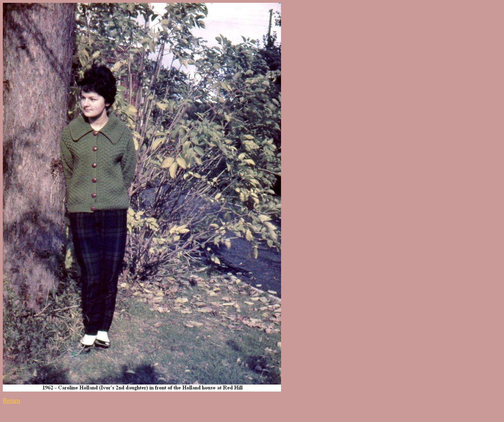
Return (11, 401)
